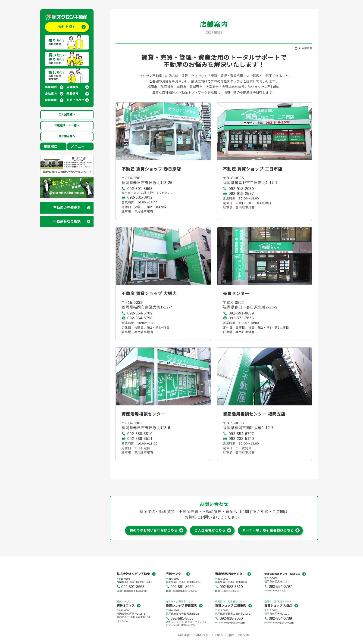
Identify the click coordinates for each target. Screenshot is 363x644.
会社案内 (51, 94)
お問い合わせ (75, 100)
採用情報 (51, 100)
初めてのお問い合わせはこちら (153, 530)
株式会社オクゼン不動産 (133, 574)
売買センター (175, 574)
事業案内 (51, 87)
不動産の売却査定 (67, 208)
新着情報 (72, 94)
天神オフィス (126, 606)
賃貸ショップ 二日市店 (231, 606)
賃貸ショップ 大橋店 (278, 606)
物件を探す (67, 27)
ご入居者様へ (67, 115)
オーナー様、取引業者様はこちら (268, 530)
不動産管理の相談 (67, 221)
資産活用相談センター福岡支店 (282, 574)
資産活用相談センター (230, 574)
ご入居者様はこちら (210, 530)
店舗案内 (72, 87)
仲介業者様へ (67, 136)
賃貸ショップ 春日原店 (181, 606)
